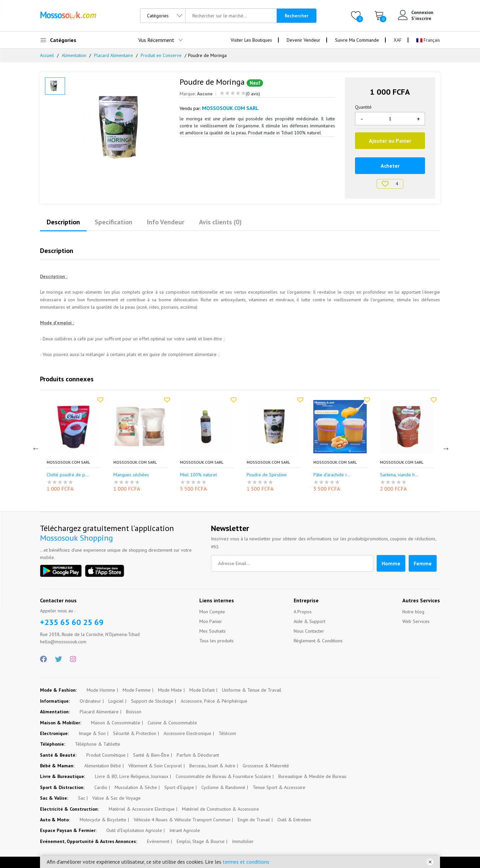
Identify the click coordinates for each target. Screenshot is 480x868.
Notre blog (413, 612)
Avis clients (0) (220, 222)
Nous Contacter (309, 631)
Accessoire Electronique (187, 733)
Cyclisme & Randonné (223, 787)
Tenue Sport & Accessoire (279, 787)
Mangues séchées (131, 475)
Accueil (47, 55)
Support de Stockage (152, 701)
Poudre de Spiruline (267, 475)
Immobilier (243, 841)
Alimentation (74, 55)
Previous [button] (35, 447)
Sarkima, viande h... (399, 475)
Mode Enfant (202, 690)
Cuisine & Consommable (172, 723)
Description (63, 222)
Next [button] (445, 447)
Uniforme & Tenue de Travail (252, 690)
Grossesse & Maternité (266, 766)
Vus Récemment (156, 40)
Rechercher (296, 16)
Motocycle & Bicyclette (103, 820)
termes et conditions (246, 862)
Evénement (158, 841)
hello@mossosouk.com (63, 642)
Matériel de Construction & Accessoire (220, 809)
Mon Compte (212, 612)
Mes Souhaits (212, 631)
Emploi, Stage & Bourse (201, 841)
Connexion (422, 12)
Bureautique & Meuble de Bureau (312, 776)
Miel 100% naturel (198, 475)
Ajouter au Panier (390, 141)
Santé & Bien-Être (151, 755)
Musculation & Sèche (136, 787)
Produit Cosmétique (106, 755)
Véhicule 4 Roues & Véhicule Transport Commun (182, 820)
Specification (113, 222)
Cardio (101, 787)
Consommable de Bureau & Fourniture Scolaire (223, 776)
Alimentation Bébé (103, 766)
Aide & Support (309, 621)
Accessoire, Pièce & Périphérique (214, 701)
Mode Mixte (170, 690)
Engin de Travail (254, 820)
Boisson (134, 712)
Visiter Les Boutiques (251, 40)
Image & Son (92, 733)
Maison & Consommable (116, 723)
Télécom (227, 733)
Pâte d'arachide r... (332, 475)
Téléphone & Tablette (98, 744)
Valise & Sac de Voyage (116, 798)
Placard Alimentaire (113, 55)
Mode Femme (137, 690)
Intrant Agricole (185, 830)
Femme (423, 563)
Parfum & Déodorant (198, 755)
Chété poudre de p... (68, 475)
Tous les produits (216, 641)
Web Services (416, 621)
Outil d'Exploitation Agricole (134, 830)
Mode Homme (101, 690)
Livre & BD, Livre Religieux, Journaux (132, 776)
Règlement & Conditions (318, 641)
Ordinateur (90, 701)
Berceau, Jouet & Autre (212, 766)
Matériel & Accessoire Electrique (142, 809)
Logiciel (116, 701)
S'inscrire (421, 18)
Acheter (390, 166)
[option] (119, 127)
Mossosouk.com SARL (68, 462)
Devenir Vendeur (303, 40)
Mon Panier (211, 621)
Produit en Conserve (161, 55)
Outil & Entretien (294, 820)
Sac (81, 798)
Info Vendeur (166, 222)
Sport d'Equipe (179, 787)
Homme (391, 563)
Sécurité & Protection (135, 733)
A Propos (303, 612)
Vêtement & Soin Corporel (155, 766)
